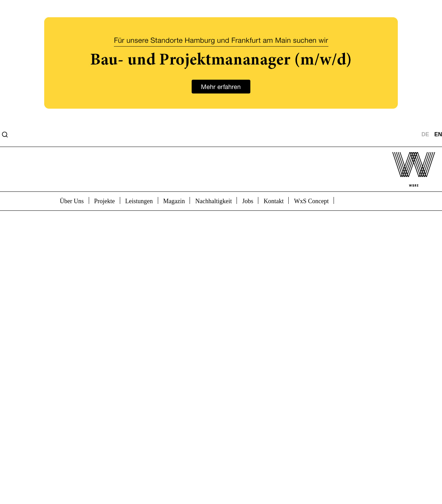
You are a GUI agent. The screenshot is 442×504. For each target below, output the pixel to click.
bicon (349, 200)
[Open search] (5, 135)
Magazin (174, 201)
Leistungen (139, 201)
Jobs (248, 201)
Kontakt (273, 201)
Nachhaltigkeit (213, 201)
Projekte (105, 201)
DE (425, 135)
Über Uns (72, 201)
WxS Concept (311, 201)
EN (438, 135)
